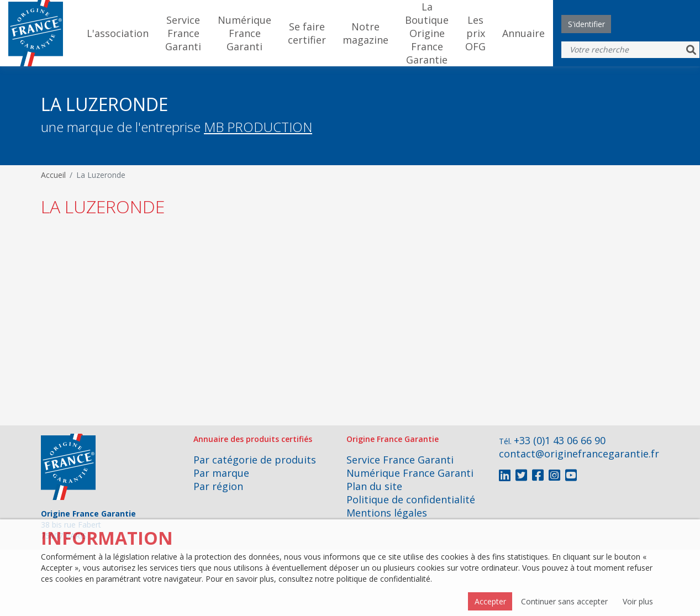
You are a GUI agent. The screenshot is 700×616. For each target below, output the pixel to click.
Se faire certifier (307, 33)
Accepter (490, 601)
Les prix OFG (475, 33)
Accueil (53, 175)
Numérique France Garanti (244, 33)
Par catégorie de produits (255, 460)
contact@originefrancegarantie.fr (579, 454)
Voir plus (638, 601)
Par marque (221, 473)
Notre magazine (365, 33)
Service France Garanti (183, 33)
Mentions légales (387, 513)
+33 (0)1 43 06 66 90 (560, 440)
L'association (118, 33)
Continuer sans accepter (564, 601)
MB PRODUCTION (258, 127)
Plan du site (374, 486)
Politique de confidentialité (411, 499)
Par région (218, 486)
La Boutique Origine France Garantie (427, 33)
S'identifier (586, 24)
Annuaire (523, 33)
